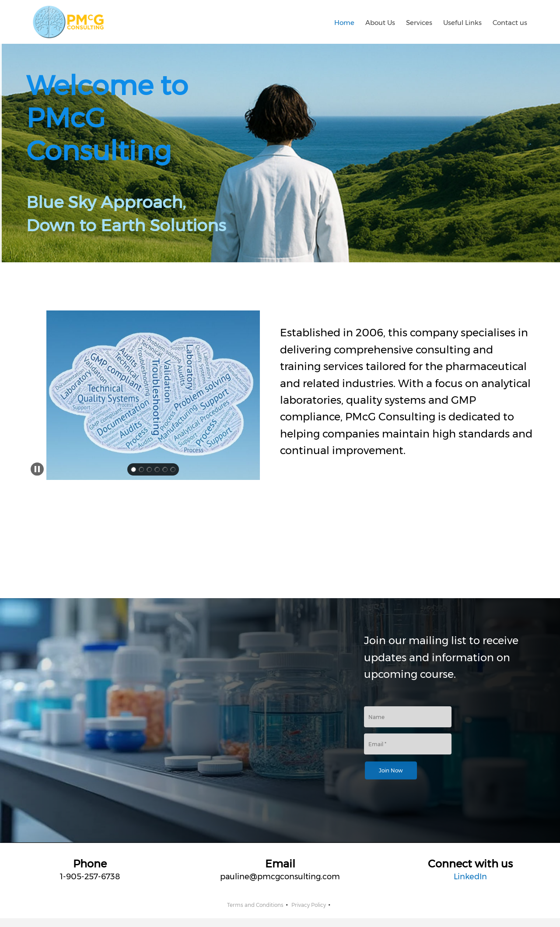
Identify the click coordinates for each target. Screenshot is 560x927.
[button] (153, 395)
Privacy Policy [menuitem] (309, 905)
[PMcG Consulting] (68, 22)
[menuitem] (344, 22)
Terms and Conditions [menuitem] (255, 905)
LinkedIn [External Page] (470, 877)
